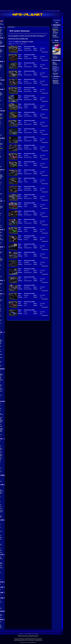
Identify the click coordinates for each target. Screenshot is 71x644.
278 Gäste (55, 63)
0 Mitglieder (55, 64)
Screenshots (56, 37)
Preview (55, 36)
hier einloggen (40, 36)
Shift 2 (54, 31)
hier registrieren (14, 36)
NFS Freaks (56, 82)
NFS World (55, 33)
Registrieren (56, 73)
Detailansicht (45, 52)
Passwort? (55, 74)
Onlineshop (56, 27)
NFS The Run (56, 30)
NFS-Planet (37, 635)
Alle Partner (56, 79)
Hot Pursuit (56, 32)
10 (25, 44)
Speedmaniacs (56, 84)
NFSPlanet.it (56, 83)
